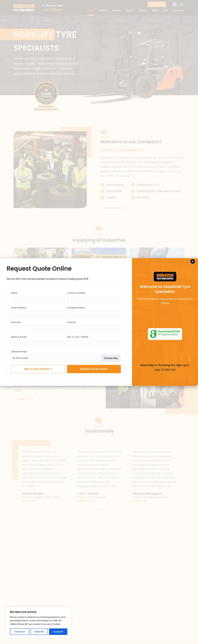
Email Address (19, 308)
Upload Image (19, 352)
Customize (20, 632)
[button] (193, 261)
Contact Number (76, 293)
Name (14, 293)
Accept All (58, 632)
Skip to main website (38, 369)
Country (71, 322)
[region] (39, 623)
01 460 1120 (168, 370)
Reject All (39, 632)
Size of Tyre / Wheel (78, 337)
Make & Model (19, 337)
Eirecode (16, 322)
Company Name (76, 308)
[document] (99, 322)
